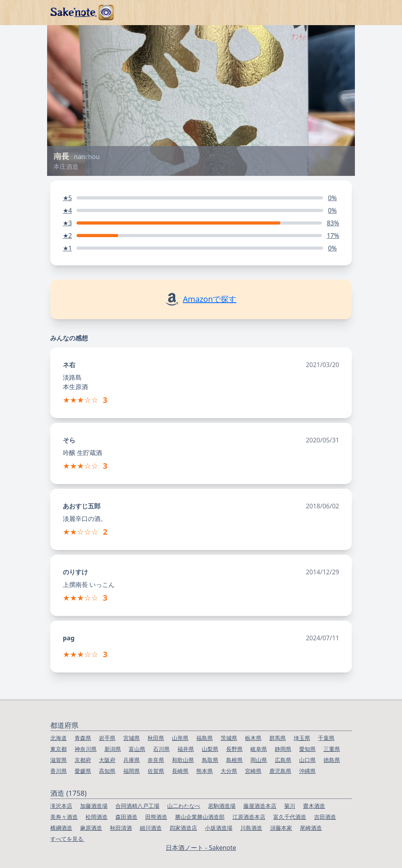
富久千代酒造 (290, 817)
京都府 (83, 760)
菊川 (290, 806)
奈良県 (156, 760)
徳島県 (332, 760)
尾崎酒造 (311, 828)
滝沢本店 (61, 806)
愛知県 (307, 749)
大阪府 (107, 760)
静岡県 (283, 749)
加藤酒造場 (94, 806)
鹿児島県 (280, 771)
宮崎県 (253, 771)
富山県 (137, 749)
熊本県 (205, 771)
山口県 (307, 760)
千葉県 (326, 738)
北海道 (58, 738)
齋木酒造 (314, 806)
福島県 (205, 738)
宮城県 (132, 738)
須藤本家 (281, 828)
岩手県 (107, 738)
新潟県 (113, 749)
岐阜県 (259, 749)
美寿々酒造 (64, 817)
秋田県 (156, 738)
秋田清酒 (121, 828)
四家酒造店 (183, 828)
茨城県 (229, 738)
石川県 (161, 749)
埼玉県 (302, 738)
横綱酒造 (61, 828)
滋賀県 (58, 760)
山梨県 (210, 749)
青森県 (83, 738)
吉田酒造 (325, 817)
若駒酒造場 (222, 806)
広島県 (283, 760)
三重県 (332, 749)
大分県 (229, 771)
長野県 (234, 749)
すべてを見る (68, 839)
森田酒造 (126, 817)
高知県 (107, 771)
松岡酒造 (97, 817)
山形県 (180, 738)
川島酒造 (251, 828)
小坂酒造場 (219, 828)
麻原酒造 (91, 828)
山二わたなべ (184, 806)
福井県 (186, 749)
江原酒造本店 (249, 817)
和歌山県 (183, 760)
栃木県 (253, 738)
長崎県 (180, 771)
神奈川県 (86, 749)
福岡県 (132, 771)
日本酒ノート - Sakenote (201, 848)
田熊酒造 (156, 817)
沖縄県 (307, 771)
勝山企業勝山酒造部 (200, 817)
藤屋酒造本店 (260, 806)
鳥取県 (210, 760)
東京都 (58, 749)
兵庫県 (132, 760)
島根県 (234, 760)
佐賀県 (156, 771)
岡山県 (259, 760)
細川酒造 (151, 828)
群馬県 (278, 738)
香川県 (58, 771)
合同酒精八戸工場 (137, 806)
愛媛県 (83, 771)
